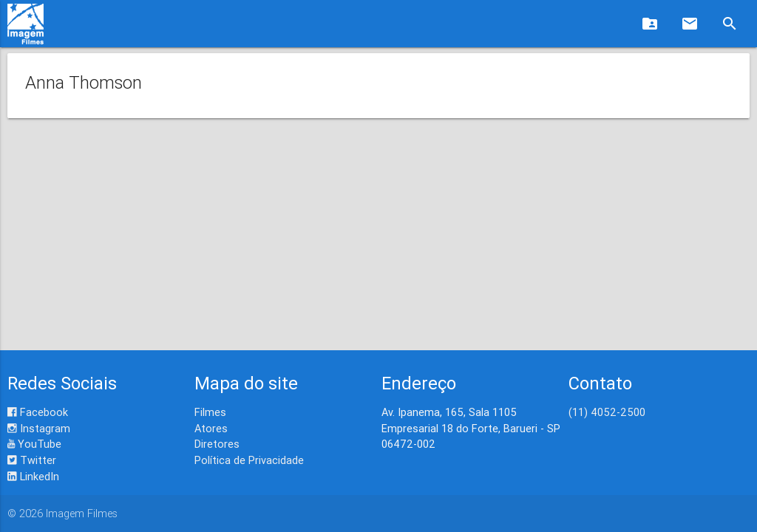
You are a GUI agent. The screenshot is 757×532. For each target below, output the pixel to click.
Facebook (38, 412)
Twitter (32, 460)
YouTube (34, 444)
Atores (211, 428)
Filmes (210, 412)
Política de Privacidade (249, 460)
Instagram (39, 428)
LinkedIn (33, 476)
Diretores (217, 444)
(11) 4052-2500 (607, 412)
